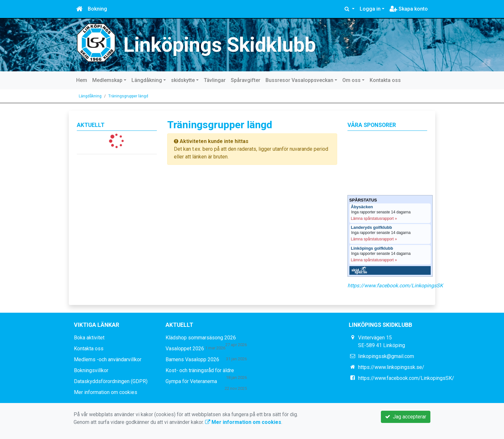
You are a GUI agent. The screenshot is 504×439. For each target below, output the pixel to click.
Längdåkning (147, 80)
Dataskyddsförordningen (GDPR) (111, 381)
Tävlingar (215, 80)
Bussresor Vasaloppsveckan (299, 80)
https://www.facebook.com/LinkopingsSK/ (406, 378)
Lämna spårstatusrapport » (374, 219)
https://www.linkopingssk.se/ (391, 367)
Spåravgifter (246, 80)
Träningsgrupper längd (128, 96)
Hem (82, 80)
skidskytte (183, 80)
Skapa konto (409, 9)
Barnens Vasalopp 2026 (192, 359)
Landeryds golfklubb (372, 228)
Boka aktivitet (89, 338)
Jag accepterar (406, 417)
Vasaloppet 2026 (185, 349)
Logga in (370, 9)
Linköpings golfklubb (372, 248)
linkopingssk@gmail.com (386, 356)
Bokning (97, 9)
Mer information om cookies (106, 392)
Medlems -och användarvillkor (108, 359)
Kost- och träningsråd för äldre (200, 370)
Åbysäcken (362, 207)
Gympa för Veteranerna (191, 381)
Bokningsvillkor (91, 370)
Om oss (351, 80)
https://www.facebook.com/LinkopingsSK (395, 286)
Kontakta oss (385, 80)
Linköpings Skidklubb (220, 45)
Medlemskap (107, 80)
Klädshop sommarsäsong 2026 (201, 338)
